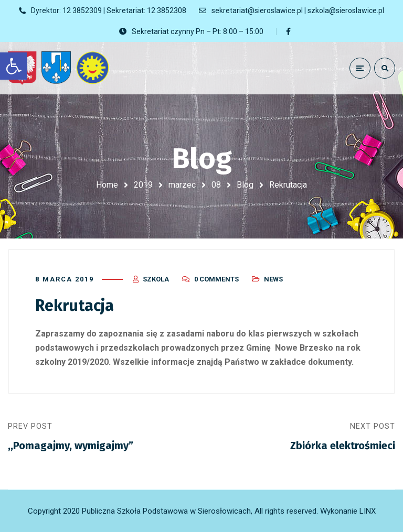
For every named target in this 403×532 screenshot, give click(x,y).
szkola (156, 279)
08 (216, 185)
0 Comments (216, 279)
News (273, 279)
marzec (182, 185)
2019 (143, 185)
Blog (245, 185)
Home (107, 185)
